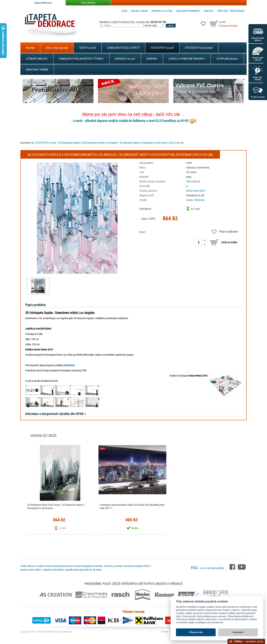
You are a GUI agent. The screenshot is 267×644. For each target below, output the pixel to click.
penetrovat (69, 365)
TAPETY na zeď (88, 48)
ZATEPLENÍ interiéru (227, 59)
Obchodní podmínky (188, 11)
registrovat (238, 11)
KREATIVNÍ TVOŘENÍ (37, 69)
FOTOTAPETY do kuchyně (199, 48)
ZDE (84, 370)
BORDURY (152, 59)
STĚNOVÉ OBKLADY (37, 59)
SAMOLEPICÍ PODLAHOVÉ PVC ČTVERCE (81, 59)
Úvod (124, 11)
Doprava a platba (162, 11)
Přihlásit (223, 11)
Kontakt (209, 11)
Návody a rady (140, 11)
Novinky (30, 48)
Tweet (142, 232)
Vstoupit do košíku (228, 26)
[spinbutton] (199, 242)
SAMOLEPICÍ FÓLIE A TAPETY (123, 48)
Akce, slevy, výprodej (57, 48)
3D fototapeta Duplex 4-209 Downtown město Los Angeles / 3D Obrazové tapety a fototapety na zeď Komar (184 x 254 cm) (121, 143)
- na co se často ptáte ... (209, 568)
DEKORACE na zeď (125, 59)
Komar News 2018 (196, 191)
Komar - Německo (195, 200)
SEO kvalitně (49, 632)
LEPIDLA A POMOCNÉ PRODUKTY (187, 59)
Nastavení (238, 632)
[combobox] (155, 25)
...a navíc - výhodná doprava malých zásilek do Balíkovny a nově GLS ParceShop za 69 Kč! (129, 121)
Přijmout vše (196, 632)
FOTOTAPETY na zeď (162, 48)
